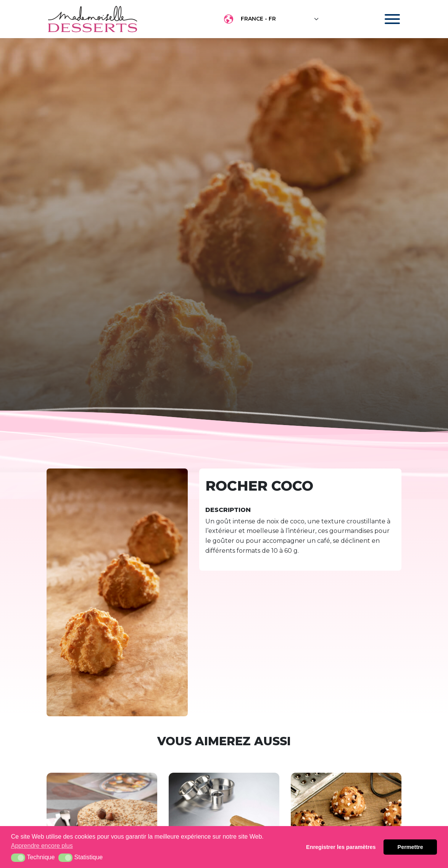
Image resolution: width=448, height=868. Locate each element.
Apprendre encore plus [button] (42, 846)
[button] (18, 858)
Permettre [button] (410, 847)
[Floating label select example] (280, 19)
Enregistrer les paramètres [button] (341, 847)
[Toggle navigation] (385, 19)
